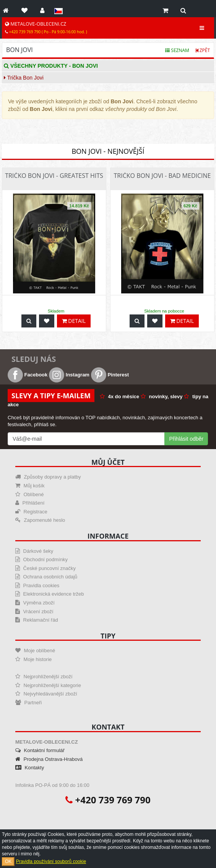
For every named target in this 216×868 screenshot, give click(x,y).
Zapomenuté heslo (40, 520)
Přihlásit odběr (187, 439)
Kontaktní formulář (40, 750)
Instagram (69, 375)
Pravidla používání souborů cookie (51, 861)
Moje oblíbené (35, 651)
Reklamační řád (37, 620)
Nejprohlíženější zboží (44, 677)
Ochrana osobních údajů (46, 577)
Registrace (31, 512)
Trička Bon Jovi (24, 78)
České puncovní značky (45, 568)
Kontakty (30, 768)
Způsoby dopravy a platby (48, 477)
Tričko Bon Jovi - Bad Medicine (162, 176)
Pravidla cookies (37, 585)
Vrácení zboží (34, 612)
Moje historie (33, 659)
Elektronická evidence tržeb (50, 594)
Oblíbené (29, 494)
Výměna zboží (35, 603)
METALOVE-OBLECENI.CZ (46, 28)
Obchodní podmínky (41, 559)
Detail (74, 321)
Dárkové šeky (34, 551)
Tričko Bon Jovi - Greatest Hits (54, 176)
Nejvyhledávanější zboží (46, 694)
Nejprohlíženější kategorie (48, 685)
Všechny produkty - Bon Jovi (51, 66)
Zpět (203, 50)
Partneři (28, 703)
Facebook (28, 375)
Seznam (177, 50)
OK (8, 861)
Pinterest (110, 375)
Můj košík (30, 486)
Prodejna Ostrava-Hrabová (49, 759)
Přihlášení (30, 503)
